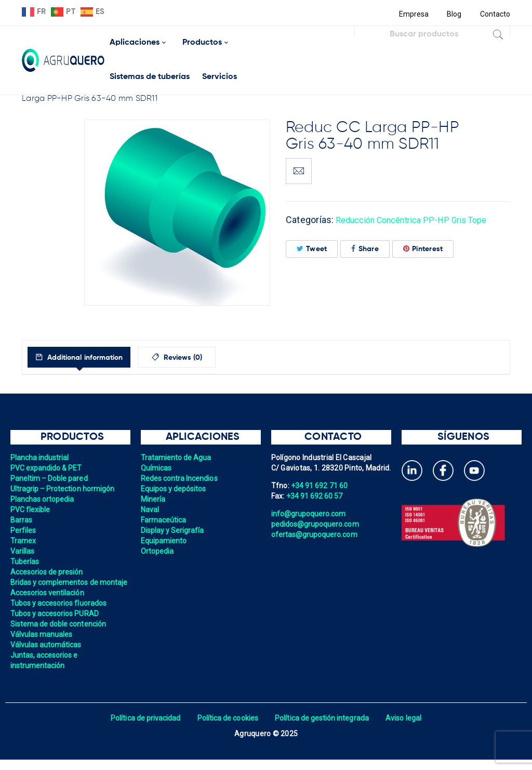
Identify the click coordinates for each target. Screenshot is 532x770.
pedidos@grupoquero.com (316, 524)
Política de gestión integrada (323, 728)
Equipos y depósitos (175, 489)
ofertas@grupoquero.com (316, 534)
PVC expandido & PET (47, 468)
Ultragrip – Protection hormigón (64, 489)
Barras (22, 520)
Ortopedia (158, 551)
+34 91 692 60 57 (315, 496)
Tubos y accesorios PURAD (56, 624)
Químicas (157, 468)
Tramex (24, 541)
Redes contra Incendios (181, 478)
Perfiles (24, 530)
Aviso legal (407, 728)
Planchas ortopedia (43, 499)
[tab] (89, 357)
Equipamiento (164, 541)
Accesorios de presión (48, 572)
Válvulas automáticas (47, 655)
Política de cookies (227, 728)
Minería (154, 499)
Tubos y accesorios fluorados (60, 614)
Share (365, 249)
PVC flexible (31, 510)
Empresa (412, 14)
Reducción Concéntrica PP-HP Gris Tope (422, 220)
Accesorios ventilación (49, 603)
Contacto (495, 14)
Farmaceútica (164, 520)
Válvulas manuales (42, 645)
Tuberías (25, 562)
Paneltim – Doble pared (50, 478)
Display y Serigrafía (174, 530)
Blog (453, 14)
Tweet (312, 249)
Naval (150, 510)
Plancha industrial (41, 458)
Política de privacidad (143, 728)
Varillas (23, 551)
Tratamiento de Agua (177, 458)
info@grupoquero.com (310, 514)
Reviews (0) (204, 358)
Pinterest (423, 249)
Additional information (94, 358)
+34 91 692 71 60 (320, 486)
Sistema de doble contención (60, 634)
